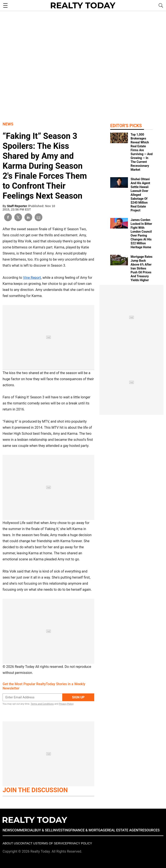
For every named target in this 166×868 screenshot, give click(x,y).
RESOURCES (150, 830)
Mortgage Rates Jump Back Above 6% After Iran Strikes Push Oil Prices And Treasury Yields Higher (141, 268)
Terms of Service (52, 843)
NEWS (7, 830)
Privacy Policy (66, 704)
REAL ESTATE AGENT (124, 830)
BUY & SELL (44, 830)
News (8, 124)
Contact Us (28, 843)
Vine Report (32, 278)
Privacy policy (79, 843)
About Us (10, 843)
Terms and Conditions (42, 704)
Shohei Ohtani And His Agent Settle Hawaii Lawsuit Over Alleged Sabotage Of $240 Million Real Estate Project (140, 195)
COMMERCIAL (23, 830)
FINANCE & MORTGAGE (89, 830)
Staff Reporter (17, 206)
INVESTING (61, 830)
